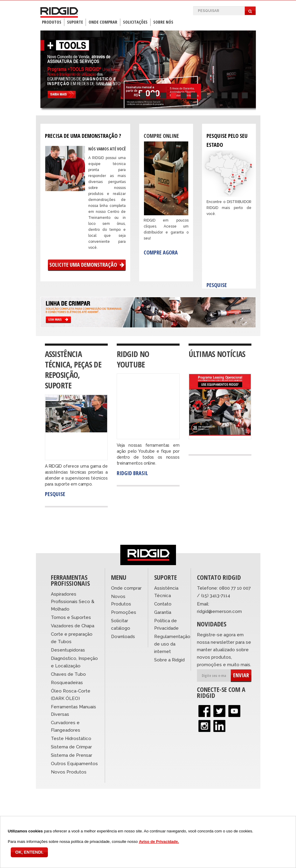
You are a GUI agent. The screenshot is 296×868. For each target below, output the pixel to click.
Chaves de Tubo (68, 674)
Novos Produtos (69, 772)
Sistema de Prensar (72, 755)
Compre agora (161, 252)
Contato (163, 604)
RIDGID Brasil (132, 473)
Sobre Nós (163, 22)
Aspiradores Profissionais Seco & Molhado (73, 602)
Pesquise (217, 285)
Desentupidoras (68, 650)
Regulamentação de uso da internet (172, 644)
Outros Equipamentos (74, 764)
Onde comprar (126, 588)
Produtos (52, 22)
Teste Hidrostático (71, 739)
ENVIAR (241, 675)
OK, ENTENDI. (29, 852)
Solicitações (135, 22)
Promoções (124, 612)
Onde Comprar (103, 22)
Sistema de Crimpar (71, 747)
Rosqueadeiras (67, 683)
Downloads (123, 637)
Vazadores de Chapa (73, 626)
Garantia (163, 612)
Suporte (75, 22)
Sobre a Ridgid (169, 660)
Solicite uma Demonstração (87, 265)
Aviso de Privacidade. (159, 842)
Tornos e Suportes (71, 617)
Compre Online (161, 136)
